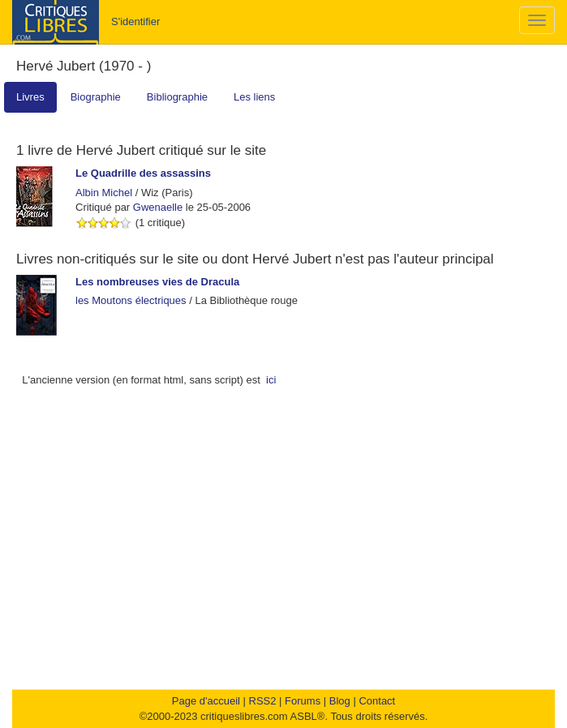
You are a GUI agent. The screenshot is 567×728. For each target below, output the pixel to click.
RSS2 (263, 701)
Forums (303, 701)
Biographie (96, 97)
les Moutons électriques (131, 300)
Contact (377, 701)
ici (271, 380)
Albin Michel (104, 193)
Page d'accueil (206, 701)
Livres (30, 97)
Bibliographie (177, 97)
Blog (340, 701)
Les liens (254, 97)
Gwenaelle (158, 207)
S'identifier (135, 21)
